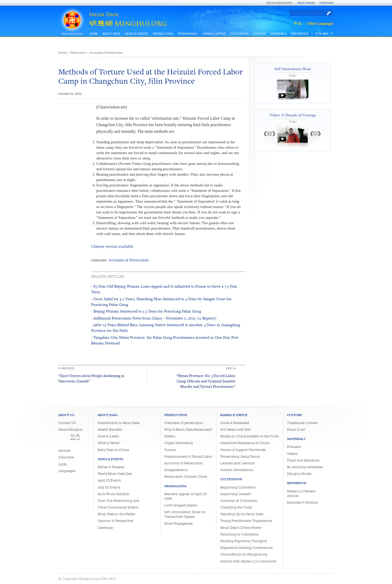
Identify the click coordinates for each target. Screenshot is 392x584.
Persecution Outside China (186, 477)
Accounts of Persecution (106, 53)
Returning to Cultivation (240, 534)
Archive (64, 451)
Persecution (163, 34)
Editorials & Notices (302, 502)
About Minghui (70, 430)
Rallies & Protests (111, 467)
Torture (170, 450)
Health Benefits (110, 430)
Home (94, 34)
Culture (260, 34)
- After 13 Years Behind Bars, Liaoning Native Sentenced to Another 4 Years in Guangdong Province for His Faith (166, 328)
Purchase (327, 3)
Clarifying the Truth (236, 507)
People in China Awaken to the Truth (250, 436)
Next (229, 368)
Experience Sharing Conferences (246, 548)
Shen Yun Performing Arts (118, 501)
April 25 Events (109, 480)
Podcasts (294, 447)
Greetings (105, 528)
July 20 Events (109, 487)
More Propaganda (178, 524)
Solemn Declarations (237, 470)
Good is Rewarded (235, 423)
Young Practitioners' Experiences (246, 521)
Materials (279, 34)
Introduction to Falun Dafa (118, 423)
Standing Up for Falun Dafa (242, 514)
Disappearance (176, 470)
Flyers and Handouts (303, 460)
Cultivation (239, 34)
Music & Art (296, 430)
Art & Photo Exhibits (113, 494)
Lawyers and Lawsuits (238, 463)
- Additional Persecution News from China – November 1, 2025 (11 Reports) (154, 318)
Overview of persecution (184, 423)
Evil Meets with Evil (236, 430)
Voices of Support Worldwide (243, 450)
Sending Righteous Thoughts (244, 541)
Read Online (306, 3)
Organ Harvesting (179, 443)
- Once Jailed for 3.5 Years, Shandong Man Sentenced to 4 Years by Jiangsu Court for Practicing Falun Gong (161, 302)
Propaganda (188, 34)
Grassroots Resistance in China (245, 443)
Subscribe (66, 457)
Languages (67, 471)
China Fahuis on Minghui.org (244, 554)
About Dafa (111, 34)
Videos (292, 454)
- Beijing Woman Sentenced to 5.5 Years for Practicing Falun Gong (146, 311)
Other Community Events (118, 507)
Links (63, 464)
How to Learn (108, 436)
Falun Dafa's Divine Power (241, 528)
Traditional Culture (302, 423)
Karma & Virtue (214, 34)
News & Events (136, 34)
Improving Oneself (236, 494)
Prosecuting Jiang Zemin (240, 456)
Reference (300, 34)
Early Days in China (113, 450)
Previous (68, 368)
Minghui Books (299, 474)
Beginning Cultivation (238, 487)
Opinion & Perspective (115, 521)
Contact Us (67, 423)
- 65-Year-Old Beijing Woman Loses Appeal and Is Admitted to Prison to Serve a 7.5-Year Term (164, 289)
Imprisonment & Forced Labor (188, 456)
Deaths (170, 436)
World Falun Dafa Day (115, 474)
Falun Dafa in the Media (116, 514)
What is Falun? (109, 443)
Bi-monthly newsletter (305, 467)
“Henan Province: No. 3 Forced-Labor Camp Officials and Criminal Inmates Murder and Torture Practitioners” (206, 381)
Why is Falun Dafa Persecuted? (188, 430)
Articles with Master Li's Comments (248, 561)
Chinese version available (112, 246)
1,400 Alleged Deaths (181, 505)
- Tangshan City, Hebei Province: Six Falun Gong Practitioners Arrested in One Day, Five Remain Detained (165, 340)
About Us (66, 415)
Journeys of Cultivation (239, 501)
